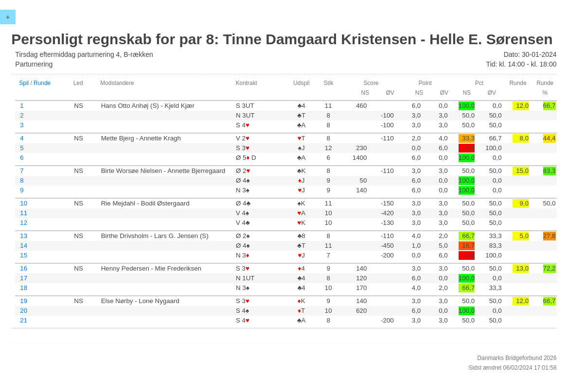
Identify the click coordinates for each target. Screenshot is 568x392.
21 (24, 320)
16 (24, 268)
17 (24, 278)
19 (24, 301)
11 (24, 213)
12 (24, 223)
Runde (42, 83)
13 (24, 236)
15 (24, 255)
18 (24, 288)
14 (24, 246)
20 (24, 311)
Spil (24, 83)
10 (24, 203)
